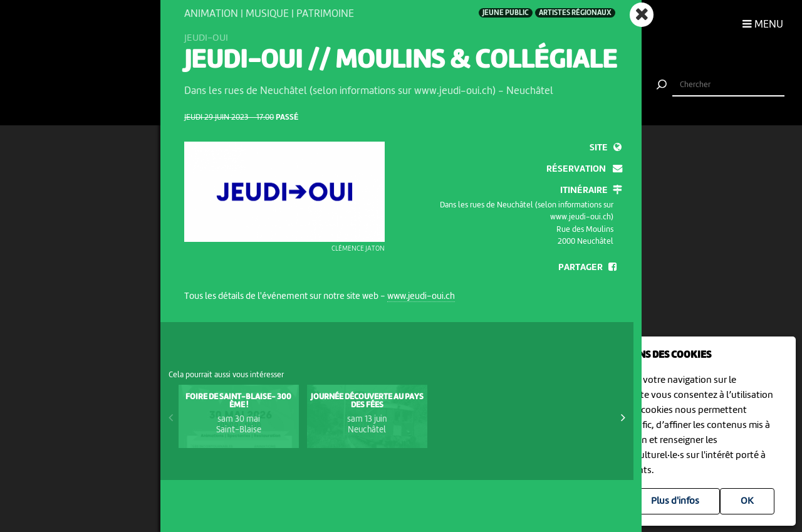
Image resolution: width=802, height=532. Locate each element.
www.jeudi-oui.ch (421, 296)
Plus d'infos (675, 501)
